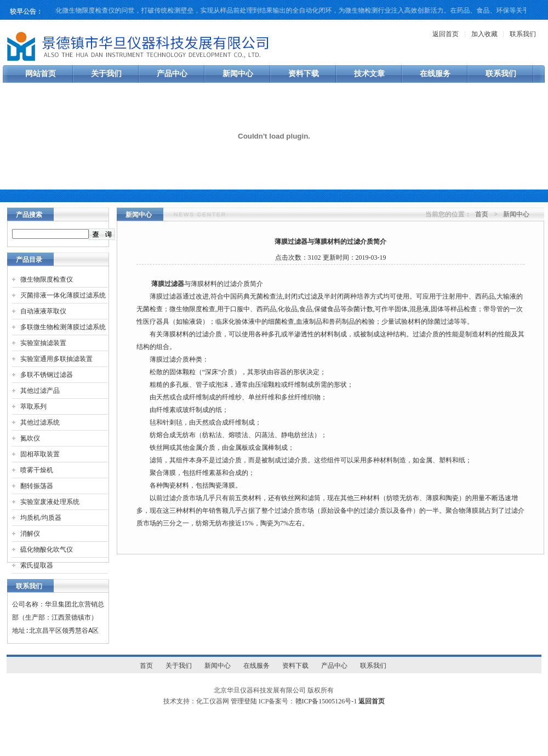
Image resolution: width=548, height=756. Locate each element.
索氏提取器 (37, 565)
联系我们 (523, 34)
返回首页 (446, 34)
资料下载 (304, 74)
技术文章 (369, 74)
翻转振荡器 (37, 486)
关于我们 (106, 74)
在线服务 (435, 74)
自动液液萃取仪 (43, 311)
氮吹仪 (30, 438)
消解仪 (30, 534)
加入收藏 (484, 34)
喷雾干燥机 (37, 470)
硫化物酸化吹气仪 (47, 549)
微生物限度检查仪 (47, 279)
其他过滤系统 (40, 422)
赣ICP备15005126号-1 (326, 701)
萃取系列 (33, 406)
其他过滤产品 (40, 391)
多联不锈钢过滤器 (47, 375)
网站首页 (41, 74)
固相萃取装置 (40, 454)
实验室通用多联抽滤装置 (56, 359)
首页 (482, 214)
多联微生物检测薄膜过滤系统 (63, 327)
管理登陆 (244, 701)
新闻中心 (238, 74)
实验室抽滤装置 (43, 343)
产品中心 (172, 74)
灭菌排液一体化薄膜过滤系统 (63, 295)
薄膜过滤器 (168, 284)
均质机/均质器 (41, 518)
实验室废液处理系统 (50, 502)
